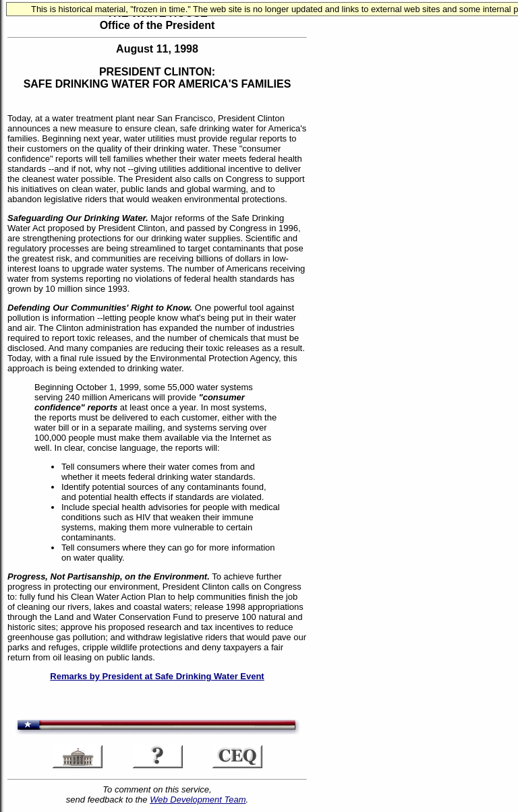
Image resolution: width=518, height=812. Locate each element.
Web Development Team (198, 800)
